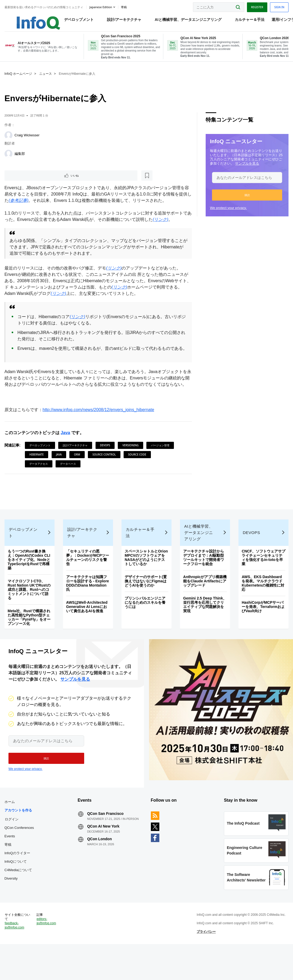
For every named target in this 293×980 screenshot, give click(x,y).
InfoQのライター (18, 881)
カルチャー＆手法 (244, 21)
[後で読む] (38, 180)
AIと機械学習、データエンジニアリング (183, 21)
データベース (69, 482)
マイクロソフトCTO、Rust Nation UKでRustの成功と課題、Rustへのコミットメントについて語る (30, 613)
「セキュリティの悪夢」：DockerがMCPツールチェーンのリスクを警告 (88, 581)
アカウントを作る (19, 839)
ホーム (10, 830)
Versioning (131, 463)
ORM (78, 472)
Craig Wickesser (28, 140)
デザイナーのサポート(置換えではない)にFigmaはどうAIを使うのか (146, 604)
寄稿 (9, 873)
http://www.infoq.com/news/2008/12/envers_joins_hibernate (99, 428)
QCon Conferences (20, 856)
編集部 (21, 158)
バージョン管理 (161, 463)
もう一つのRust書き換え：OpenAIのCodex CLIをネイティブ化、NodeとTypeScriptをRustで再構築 (30, 583)
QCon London (100, 867)
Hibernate (37, 472)
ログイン (12, 847)
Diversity (12, 907)
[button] (247, 199)
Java (66, 451)
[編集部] (9, 158)
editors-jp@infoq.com (47, 955)
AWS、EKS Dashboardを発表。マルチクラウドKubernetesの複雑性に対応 (262, 606)
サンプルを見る (247, 168)
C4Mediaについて (19, 898)
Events (11, 864)
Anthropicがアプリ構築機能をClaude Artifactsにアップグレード (204, 604)
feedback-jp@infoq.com (15, 959)
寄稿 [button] (125, 6)
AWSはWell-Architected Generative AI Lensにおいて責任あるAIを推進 (87, 630)
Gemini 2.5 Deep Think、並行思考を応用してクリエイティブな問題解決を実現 (204, 628)
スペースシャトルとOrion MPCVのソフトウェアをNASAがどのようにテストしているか (146, 581)
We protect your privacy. (228, 212)
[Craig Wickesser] (9, 140)
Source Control (105, 472)
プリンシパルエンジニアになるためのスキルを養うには (145, 626)
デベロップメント (73, 21)
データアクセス (39, 482)
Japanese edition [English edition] (102, 6)
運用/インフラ (278, 21)
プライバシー (206, 965)
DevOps (106, 463)
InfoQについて (16, 890)
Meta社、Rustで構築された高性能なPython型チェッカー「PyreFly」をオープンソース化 (30, 640)
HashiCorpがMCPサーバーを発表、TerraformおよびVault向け (263, 630)
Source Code (138, 472)
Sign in (278, 6)
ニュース (46, 78)
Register (256, 6)
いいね (20, 180)
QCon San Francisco (106, 842)
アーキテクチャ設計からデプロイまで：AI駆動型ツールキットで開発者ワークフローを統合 (203, 581)
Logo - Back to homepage (27, 19)
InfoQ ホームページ (19, 78)
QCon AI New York (104, 854)
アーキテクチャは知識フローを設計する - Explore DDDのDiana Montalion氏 (88, 606)
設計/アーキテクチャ (119, 21)
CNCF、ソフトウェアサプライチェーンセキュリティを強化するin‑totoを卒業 (262, 581)
